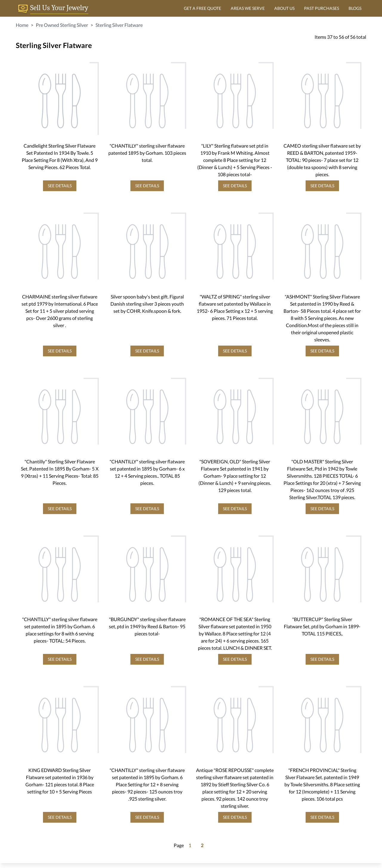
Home (22, 25)
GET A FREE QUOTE (202, 8)
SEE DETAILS (60, 186)
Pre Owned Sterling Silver (62, 25)
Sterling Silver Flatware (119, 25)
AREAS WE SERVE (248, 8)
